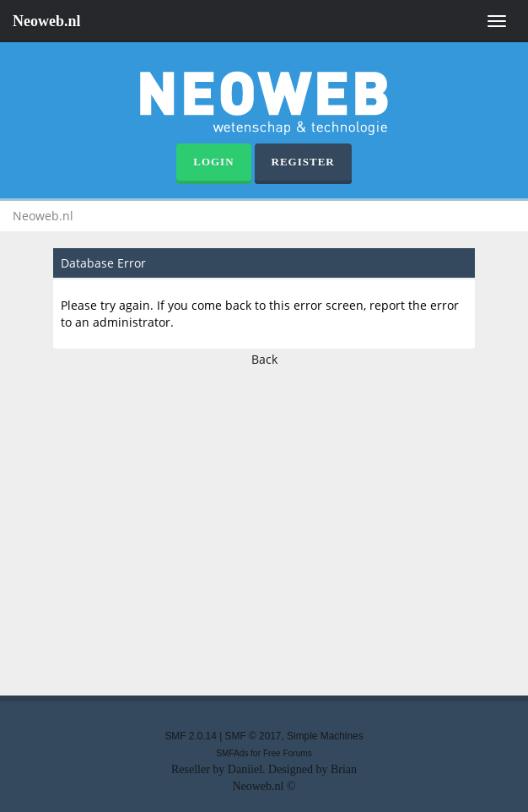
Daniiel (245, 769)
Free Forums (288, 753)
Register (303, 162)
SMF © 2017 (253, 736)
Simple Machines (325, 736)
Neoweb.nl (47, 21)
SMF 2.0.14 (190, 736)
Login (213, 162)
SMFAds (232, 753)
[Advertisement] (264, 526)
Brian (344, 769)
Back (264, 359)
